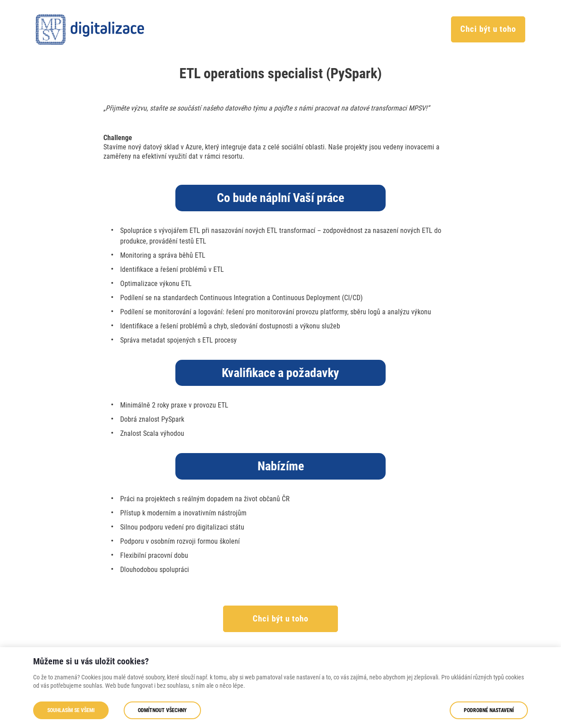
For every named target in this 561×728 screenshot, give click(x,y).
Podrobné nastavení (489, 710)
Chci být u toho (488, 29)
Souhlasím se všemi (71, 710)
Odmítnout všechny (162, 710)
